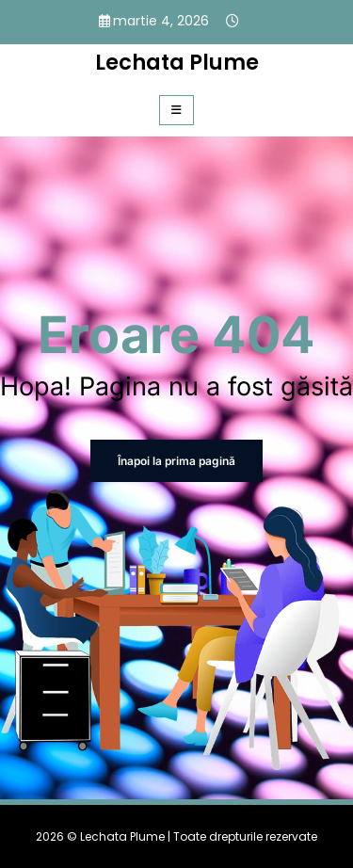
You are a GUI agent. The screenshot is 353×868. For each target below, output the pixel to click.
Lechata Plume (177, 62)
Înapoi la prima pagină (176, 461)
